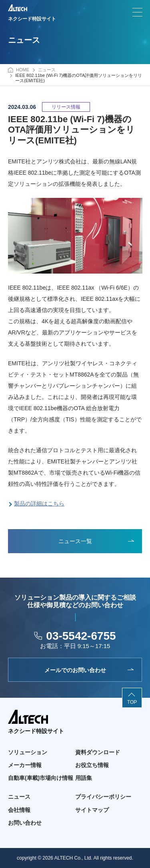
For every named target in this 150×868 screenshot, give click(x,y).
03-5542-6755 (81, 636)
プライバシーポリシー (103, 797)
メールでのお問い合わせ (75, 670)
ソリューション (28, 752)
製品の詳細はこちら (39, 503)
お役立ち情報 (92, 765)
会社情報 (19, 810)
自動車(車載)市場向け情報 (41, 778)
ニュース (19, 797)
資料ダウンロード (98, 752)
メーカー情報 (25, 765)
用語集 (84, 778)
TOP (132, 702)
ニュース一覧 (75, 541)
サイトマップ (92, 810)
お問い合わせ (25, 823)
